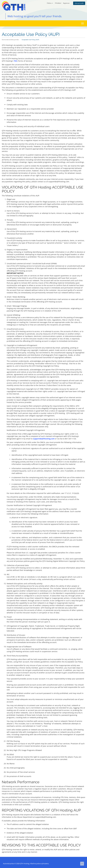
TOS (15, 61)
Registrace (66, 3)
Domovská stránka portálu (10, 40)
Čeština (50, 3)
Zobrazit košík (79, 3)
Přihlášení (58, 3)
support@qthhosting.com (44, 439)
